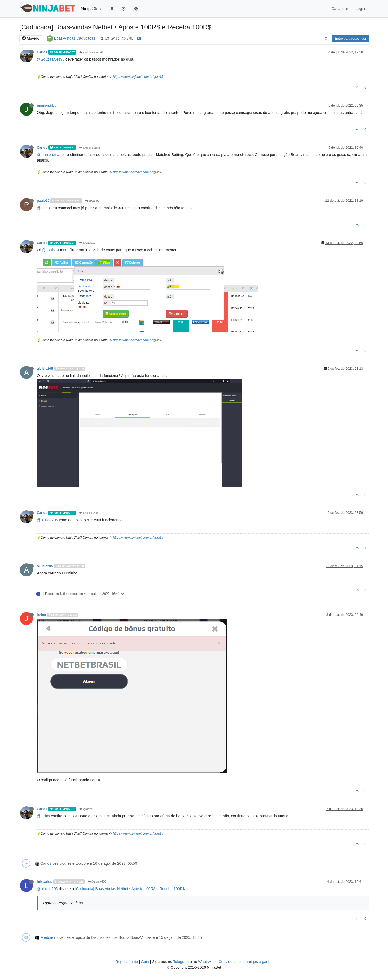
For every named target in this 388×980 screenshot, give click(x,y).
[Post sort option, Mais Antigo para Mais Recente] (326, 39)
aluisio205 (45, 369)
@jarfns (86, 809)
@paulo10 (87, 243)
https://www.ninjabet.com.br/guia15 (138, 77)
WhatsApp (207, 962)
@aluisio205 (89, 513)
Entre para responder (351, 39)
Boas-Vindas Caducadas (75, 38)
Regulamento (127, 962)
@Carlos (92, 201)
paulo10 (43, 201)
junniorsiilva (47, 106)
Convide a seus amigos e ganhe (245, 962)
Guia (145, 962)
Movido (31, 38)
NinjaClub (91, 9)
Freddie (47, 937)
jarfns (41, 615)
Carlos (42, 52)
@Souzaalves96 (91, 52)
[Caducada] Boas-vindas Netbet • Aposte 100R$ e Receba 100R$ (130, 889)
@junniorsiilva (90, 148)
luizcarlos (45, 882)
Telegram (181, 962)
